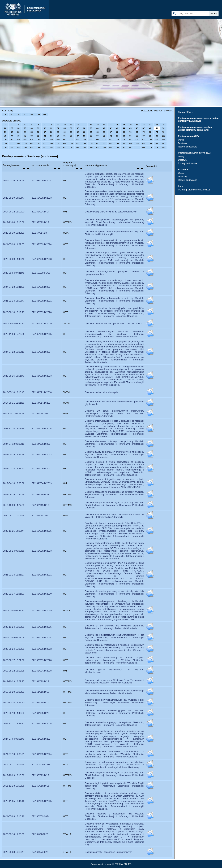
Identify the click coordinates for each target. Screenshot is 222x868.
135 (65, 143)
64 (91, 132)
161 (71, 147)
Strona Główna (186, 112)
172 (144, 147)
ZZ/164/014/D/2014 (42, 403)
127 (12, 143)
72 (144, 132)
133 (51, 143)
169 (124, 147)
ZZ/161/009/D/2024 (42, 739)
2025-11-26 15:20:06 (14, 334)
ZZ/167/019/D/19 (40, 222)
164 (91, 147)
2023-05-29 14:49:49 (14, 259)
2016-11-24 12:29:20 (14, 702)
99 (157, 136)
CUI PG (127, 864)
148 (150, 143)
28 (18, 128)
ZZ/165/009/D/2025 (42, 334)
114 (91, 140)
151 (5, 147)
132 (45, 143)
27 (12, 128)
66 (104, 132)
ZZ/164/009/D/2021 (42, 468)
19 (124, 124)
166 (104, 147)
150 (163, 143)
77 (12, 136)
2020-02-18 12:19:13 (14, 312)
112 (78, 140)
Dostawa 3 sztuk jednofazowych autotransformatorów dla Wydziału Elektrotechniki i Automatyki (114, 516)
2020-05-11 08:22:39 (14, 413)
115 (97, 140)
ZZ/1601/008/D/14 (41, 765)
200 (45, 114)
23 (150, 124)
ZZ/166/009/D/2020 (42, 312)
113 (84, 140)
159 (58, 147)
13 (84, 124)
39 (91, 128)
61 (71, 132)
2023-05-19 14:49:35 (14, 713)
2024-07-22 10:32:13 (14, 352)
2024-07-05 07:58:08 (14, 637)
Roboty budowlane (187, 147)
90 (97, 136)
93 (117, 136)
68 (117, 132)
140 (97, 143)
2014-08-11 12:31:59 (14, 403)
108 (51, 140)
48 (150, 128)
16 (104, 124)
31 (38, 128)
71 (137, 132)
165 (97, 147)
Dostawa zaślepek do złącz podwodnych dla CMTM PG (113, 323)
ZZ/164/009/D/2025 (42, 429)
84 (58, 136)
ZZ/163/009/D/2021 (42, 575)
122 (144, 140)
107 (45, 140)
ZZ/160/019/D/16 (40, 786)
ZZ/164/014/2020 (41, 413)
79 (25, 136)
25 (163, 124)
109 (58, 140)
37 (78, 128)
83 (51, 136)
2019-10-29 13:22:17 (14, 681)
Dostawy (182, 143)
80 (32, 136)
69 (124, 132)
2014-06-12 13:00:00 (14, 212)
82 (45, 136)
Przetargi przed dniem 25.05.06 (194, 190)
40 (97, 128)
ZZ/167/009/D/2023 (42, 259)
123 (150, 140)
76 (5, 136)
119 (124, 140)
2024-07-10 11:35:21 (14, 754)
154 (25, 147)
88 (84, 136)
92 (111, 136)
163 (84, 147)
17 (111, 124)
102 (12, 140)
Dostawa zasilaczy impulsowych (101, 392)
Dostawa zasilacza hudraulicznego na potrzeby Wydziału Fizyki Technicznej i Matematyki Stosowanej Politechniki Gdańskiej (114, 494)
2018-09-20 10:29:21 (14, 692)
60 (65, 132)
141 (104, 143)
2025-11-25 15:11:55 (14, 429)
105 (32, 140)
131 (38, 143)
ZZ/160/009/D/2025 (42, 801)
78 (18, 136)
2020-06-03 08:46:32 (14, 323)
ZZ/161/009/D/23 (40, 713)
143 (117, 143)
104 (25, 140)
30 (25, 114)
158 (51, 147)
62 (78, 132)
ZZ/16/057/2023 (40, 834)
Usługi (181, 140)
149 (157, 143)
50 (32, 114)
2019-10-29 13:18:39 (14, 775)
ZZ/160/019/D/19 (40, 775)
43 (117, 128)
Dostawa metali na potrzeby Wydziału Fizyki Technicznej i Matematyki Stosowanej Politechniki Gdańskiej (114, 692)
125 (163, 140)
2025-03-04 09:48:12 (14, 610)
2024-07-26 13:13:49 (14, 180)
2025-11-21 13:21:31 (14, 724)
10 (18, 114)
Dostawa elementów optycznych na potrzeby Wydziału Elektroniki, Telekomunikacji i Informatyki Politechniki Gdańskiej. (114, 444)
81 (38, 136)
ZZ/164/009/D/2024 (42, 444)
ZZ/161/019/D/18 (40, 692)
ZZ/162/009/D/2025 (42, 627)
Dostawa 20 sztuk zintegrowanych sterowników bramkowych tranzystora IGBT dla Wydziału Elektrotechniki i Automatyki (114, 413)
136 (71, 143)
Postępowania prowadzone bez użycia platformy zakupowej (195, 128)
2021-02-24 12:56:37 (14, 575)
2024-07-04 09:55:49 (14, 739)
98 (150, 136)
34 (58, 128)
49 (157, 128)
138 (84, 143)
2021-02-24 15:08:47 (14, 301)
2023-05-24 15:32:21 (14, 649)
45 (130, 128)
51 (5, 132)
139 (91, 143)
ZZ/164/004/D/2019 (42, 483)
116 (104, 140)
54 (25, 132)
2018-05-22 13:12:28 (14, 671)
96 (137, 136)
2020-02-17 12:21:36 (14, 660)
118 (117, 140)
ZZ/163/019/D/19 (40, 505)
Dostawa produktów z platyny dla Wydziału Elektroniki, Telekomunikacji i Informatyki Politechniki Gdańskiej (114, 724)
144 (124, 143)
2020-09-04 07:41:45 (14, 273)
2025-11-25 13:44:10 (14, 801)
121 (137, 140)
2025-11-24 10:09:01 (14, 627)
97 (144, 136)
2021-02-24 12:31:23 (14, 468)
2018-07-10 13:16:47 (14, 392)
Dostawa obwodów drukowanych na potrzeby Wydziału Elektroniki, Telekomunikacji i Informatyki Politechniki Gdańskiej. (114, 301)
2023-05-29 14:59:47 (14, 198)
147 (144, 143)
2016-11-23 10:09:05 (14, 786)
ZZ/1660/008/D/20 (41, 273)
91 (104, 136)
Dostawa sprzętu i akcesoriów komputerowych (108, 852)
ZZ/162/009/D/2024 (42, 637)
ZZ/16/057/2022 (40, 852)
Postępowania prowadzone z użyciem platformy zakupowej (199, 119)
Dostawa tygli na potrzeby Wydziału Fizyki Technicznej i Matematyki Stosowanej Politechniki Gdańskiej (114, 681)
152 (12, 147)
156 (38, 147)
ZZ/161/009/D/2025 (42, 724)
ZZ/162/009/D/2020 (42, 660)
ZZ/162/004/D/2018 (42, 671)
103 (18, 140)
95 (130, 136)
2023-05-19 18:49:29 (14, 233)
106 (38, 140)
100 (38, 114)
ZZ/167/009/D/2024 (42, 244)
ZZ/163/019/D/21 (40, 494)
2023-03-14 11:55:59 (14, 834)
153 (18, 147)
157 (45, 147)
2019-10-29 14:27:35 (14, 505)
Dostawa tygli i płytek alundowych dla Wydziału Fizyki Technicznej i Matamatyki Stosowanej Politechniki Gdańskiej (114, 786)
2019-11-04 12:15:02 (14, 222)
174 (157, 147)
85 (65, 136)
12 (78, 124)
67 (111, 132)
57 (45, 132)
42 (111, 128)
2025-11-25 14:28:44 (14, 531)
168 (117, 147)
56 (38, 132)
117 (111, 140)
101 (5, 140)
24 (157, 124)
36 (71, 128)
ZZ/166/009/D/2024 (42, 287)
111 (71, 140)
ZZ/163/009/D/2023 (42, 551)
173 (150, 147)
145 (130, 143)
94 (124, 136)
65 (97, 132)
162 (78, 147)
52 (12, 132)
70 (130, 132)
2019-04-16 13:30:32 (14, 483)
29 (25, 128)
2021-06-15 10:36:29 (14, 494)
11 (71, 124)
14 (91, 124)
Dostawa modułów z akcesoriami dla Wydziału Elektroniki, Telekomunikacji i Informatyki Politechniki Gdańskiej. (114, 816)
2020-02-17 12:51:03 (14, 594)
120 (130, 140)
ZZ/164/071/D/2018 (42, 392)
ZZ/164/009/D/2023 (42, 454)
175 (163, 147)
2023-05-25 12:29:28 (14, 454)
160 (65, 147)
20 (130, 124)
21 (137, 124)
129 (25, 143)
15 (97, 124)
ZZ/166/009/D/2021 (42, 301)
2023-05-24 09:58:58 (14, 551)
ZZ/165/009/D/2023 (42, 376)
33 (51, 128)
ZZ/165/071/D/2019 (42, 323)
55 (32, 132)
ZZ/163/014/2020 (41, 516)
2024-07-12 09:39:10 (14, 444)
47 (144, 128)
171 (137, 147)
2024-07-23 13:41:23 (14, 287)
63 (84, 132)
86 (71, 136)
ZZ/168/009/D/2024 (42, 180)
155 (32, 147)
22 (144, 124)
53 (18, 132)
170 (130, 147)
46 (137, 128)
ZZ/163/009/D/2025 (42, 531)
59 (58, 132)
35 (65, 128)
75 (163, 132)
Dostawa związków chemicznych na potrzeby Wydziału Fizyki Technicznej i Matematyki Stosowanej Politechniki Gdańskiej (114, 505)
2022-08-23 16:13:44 (14, 852)
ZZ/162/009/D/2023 (42, 649)
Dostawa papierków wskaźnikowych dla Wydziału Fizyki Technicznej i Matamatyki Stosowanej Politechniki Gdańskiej (114, 702)
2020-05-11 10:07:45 (14, 516)
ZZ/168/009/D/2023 (42, 198)
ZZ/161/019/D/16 (40, 702)
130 (32, 143)
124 (157, 140)
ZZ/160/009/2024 (41, 816)
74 (157, 132)
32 (45, 128)
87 (78, 136)
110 (65, 140)
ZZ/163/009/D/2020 (42, 594)
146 (137, 143)
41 (104, 128)
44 (124, 128)
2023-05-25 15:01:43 (14, 376)
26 (5, 128)
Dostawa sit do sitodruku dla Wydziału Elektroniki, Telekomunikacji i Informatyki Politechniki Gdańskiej (114, 627)
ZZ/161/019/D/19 (40, 681)
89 (91, 136)
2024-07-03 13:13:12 (14, 816)
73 (150, 132)
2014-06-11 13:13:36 (14, 765)
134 (58, 143)
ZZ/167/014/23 (39, 233)
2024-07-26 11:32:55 (14, 244)
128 (18, 143)
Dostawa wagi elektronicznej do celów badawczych (111, 212)
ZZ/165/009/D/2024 (42, 352)
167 (111, 147)
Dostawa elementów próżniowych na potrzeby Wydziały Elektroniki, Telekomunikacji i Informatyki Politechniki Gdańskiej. (114, 594)
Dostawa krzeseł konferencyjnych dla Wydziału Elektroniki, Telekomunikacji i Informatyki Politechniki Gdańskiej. (114, 713)
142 (111, 143)
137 (78, 143)
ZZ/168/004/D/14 (40, 212)
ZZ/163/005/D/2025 (42, 610)
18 (117, 124)
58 (51, 132)
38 (84, 128)
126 (5, 143)
